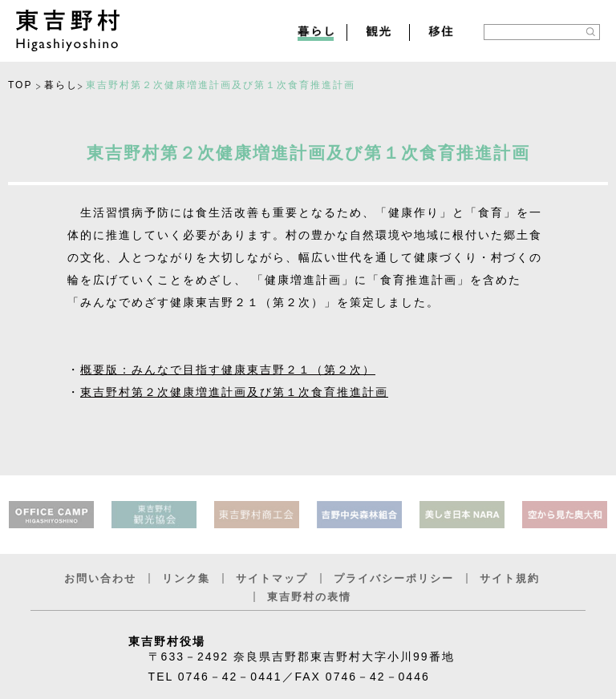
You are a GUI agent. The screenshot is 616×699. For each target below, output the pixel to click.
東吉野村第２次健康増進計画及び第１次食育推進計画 (234, 392)
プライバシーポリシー (394, 578)
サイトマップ (272, 578)
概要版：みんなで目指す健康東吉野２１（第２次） (228, 370)
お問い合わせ (100, 578)
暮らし (61, 85)
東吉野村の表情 (309, 597)
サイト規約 (510, 578)
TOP (20, 85)
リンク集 (186, 578)
